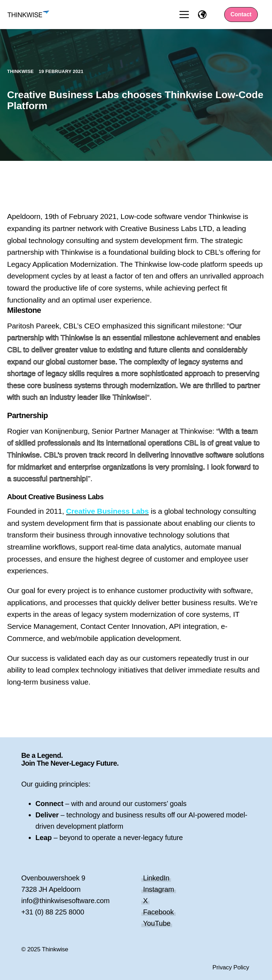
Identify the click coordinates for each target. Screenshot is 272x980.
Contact (241, 14)
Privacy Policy (231, 967)
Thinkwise (21, 71)
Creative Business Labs (107, 511)
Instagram (159, 889)
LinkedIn (156, 878)
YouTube (157, 923)
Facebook (158, 912)
